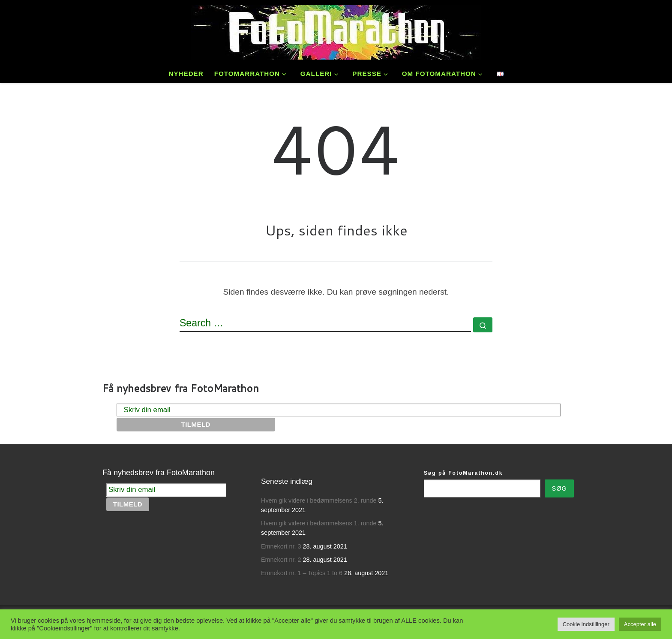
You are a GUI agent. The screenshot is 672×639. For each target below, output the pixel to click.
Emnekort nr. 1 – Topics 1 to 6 (302, 573)
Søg (559, 488)
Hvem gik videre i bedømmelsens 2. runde (319, 500)
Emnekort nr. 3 (281, 546)
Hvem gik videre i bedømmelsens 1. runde (319, 523)
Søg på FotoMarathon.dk (463, 473)
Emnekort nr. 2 (281, 560)
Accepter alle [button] (640, 624)
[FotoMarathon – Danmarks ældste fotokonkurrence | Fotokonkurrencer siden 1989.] (336, 30)
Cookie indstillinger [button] (586, 624)
